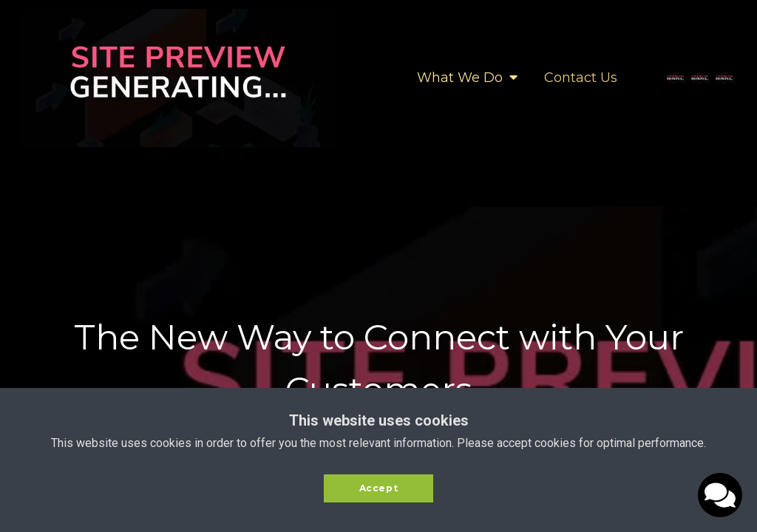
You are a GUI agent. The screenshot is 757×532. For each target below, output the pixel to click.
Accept (379, 488)
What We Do (467, 78)
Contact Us (581, 78)
